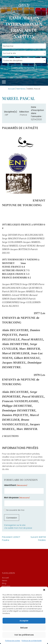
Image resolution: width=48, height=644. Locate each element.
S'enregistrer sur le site (15, 525)
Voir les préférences (24, 635)
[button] (44, 590)
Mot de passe (17, 498)
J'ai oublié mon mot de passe (18, 528)
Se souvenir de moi (15, 510)
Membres (21, 89)
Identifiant (16, 485)
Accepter (24, 621)
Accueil (11, 89)
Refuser (24, 628)
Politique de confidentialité (32, 641)
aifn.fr (24, 5)
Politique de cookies (13, 641)
